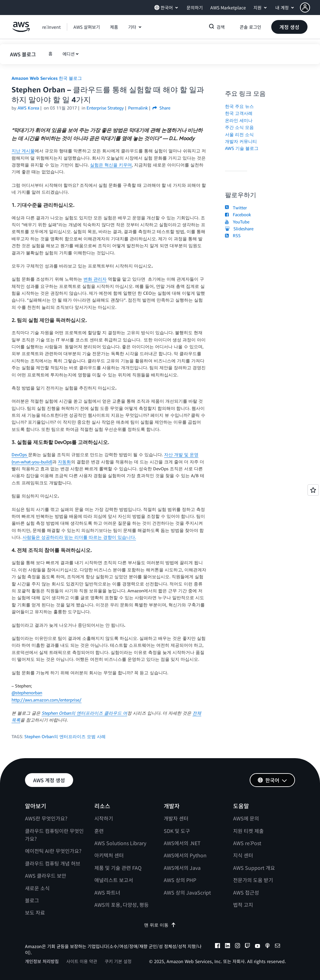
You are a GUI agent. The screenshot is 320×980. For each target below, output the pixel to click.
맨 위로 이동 (160, 925)
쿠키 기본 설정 (118, 961)
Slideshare (239, 229)
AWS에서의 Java (182, 868)
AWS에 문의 (246, 818)
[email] (277, 947)
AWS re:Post (247, 843)
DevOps (20, 454)
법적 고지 (243, 905)
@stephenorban (27, 693)
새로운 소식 (37, 888)
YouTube (237, 222)
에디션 (69, 54)
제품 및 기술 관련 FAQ (118, 868)
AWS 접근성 (246, 892)
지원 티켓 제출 (248, 831)
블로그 (32, 900)
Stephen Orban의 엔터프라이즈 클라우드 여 (84, 713)
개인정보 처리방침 (42, 961)
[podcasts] (267, 947)
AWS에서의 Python (185, 855)
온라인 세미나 (239, 120)
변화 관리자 (95, 279)
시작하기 (104, 818)
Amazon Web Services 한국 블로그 (47, 78)
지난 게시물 (23, 151)
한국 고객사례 (239, 113)
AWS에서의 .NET (182, 843)
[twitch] (247, 947)
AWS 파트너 (107, 892)
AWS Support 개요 (254, 868)
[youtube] (257, 947)
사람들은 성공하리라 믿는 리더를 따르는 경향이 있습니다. (79, 537)
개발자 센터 (176, 818)
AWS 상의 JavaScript (187, 892)
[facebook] (217, 947)
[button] (310, 8)
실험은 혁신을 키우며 (111, 165)
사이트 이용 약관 (82, 961)
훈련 (99, 831)
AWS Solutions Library (120, 843)
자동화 (64, 462)
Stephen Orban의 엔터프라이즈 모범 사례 (65, 736)
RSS (233, 235)
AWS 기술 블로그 (242, 148)
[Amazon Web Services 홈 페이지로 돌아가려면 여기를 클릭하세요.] (21, 30)
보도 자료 (35, 912)
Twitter (236, 208)
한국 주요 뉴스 (239, 106)
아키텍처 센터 (109, 855)
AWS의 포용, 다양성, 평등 (122, 905)
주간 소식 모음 (239, 127)
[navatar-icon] (305, 8)
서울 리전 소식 (239, 134)
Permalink (138, 108)
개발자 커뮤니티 (241, 141)
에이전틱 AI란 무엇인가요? (53, 851)
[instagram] (237, 947)
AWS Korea (28, 108)
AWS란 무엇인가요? (46, 818)
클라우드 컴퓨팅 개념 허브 (53, 863)
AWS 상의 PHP (180, 880)
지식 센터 (243, 855)
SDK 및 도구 (177, 831)
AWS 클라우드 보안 (46, 875)
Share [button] (161, 108)
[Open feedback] (313, 490)
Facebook (238, 214)
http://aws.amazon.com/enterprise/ (47, 700)
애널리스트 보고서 (114, 880)
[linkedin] (227, 947)
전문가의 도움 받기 (253, 880)
